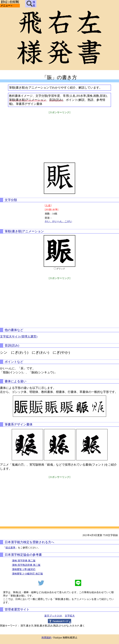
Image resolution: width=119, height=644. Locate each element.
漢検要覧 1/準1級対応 (24, 569)
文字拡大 (70, 616)
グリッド (61, 269)
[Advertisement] (59, 136)
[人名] (48, 205)
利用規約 (46, 638)
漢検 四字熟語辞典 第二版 (26, 565)
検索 (31, 4)
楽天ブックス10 (53, 616)
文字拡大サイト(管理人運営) (19, 337)
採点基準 (10, 548)
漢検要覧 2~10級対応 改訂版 (28, 574)
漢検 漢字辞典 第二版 (24, 561)
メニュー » (6, 6)
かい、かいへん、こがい (58, 221)
